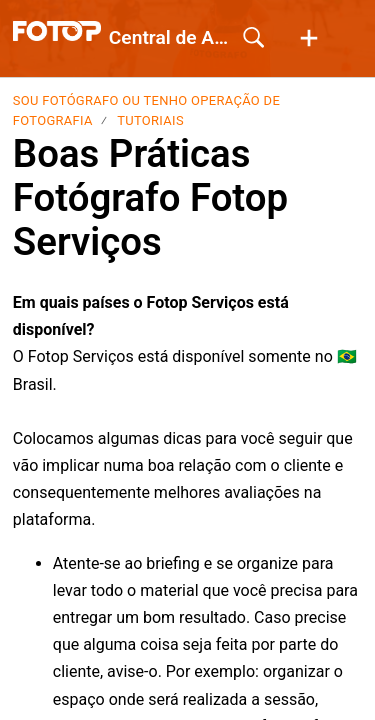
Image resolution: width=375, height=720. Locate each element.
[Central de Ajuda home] (57, 31)
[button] (309, 39)
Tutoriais (150, 120)
